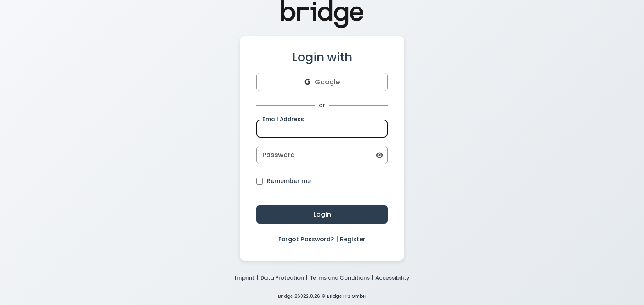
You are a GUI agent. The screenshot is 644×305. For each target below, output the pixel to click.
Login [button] (322, 214)
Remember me (284, 181)
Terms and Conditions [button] (340, 278)
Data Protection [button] (282, 278)
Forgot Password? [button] (306, 239)
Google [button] (322, 82)
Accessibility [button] (392, 278)
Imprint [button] (245, 278)
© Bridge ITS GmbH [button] (344, 296)
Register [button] (353, 239)
